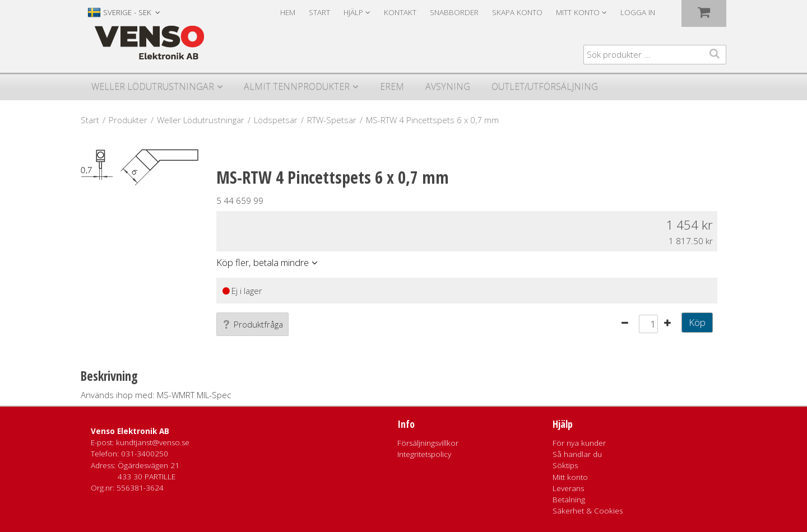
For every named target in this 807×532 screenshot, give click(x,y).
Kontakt (400, 12)
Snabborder (454, 12)
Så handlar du (577, 454)
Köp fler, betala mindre (263, 262)
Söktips (565, 465)
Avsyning (448, 86)
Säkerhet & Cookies (588, 511)
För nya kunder (579, 443)
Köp (697, 322)
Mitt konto (570, 477)
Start (319, 12)
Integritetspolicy (424, 454)
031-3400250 (145, 454)
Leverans (568, 488)
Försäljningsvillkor (428, 443)
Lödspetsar (276, 120)
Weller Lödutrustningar (153, 86)
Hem (288, 12)
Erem (392, 86)
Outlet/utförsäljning (545, 86)
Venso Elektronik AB (130, 431)
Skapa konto (517, 12)
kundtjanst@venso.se (153, 442)
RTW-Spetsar (332, 120)
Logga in (638, 12)
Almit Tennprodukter (297, 86)
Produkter (128, 120)
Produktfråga (252, 324)
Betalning (569, 500)
